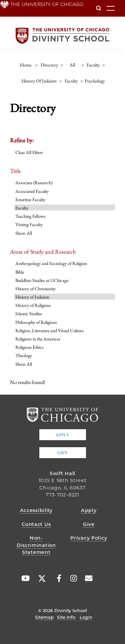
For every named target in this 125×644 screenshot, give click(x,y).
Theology (24, 355)
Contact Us (36, 524)
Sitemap (44, 617)
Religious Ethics (29, 347)
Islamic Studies (29, 314)
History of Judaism (32, 297)
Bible (20, 272)
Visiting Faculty (29, 224)
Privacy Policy (89, 538)
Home (26, 65)
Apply (62, 435)
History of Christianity (35, 289)
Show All (24, 233)
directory (49, 65)
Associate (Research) (34, 183)
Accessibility (36, 510)
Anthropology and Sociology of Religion (51, 263)
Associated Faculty (32, 191)
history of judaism (39, 81)
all (72, 65)
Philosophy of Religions (36, 322)
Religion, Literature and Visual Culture (49, 330)
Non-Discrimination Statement (36, 545)
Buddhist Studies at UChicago (42, 280)
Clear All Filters (29, 152)
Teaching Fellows (30, 216)
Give (62, 453)
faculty (93, 65)
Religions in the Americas (38, 339)
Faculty (22, 208)
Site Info (66, 617)
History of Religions (33, 305)
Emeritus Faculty (30, 199)
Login (86, 617)
